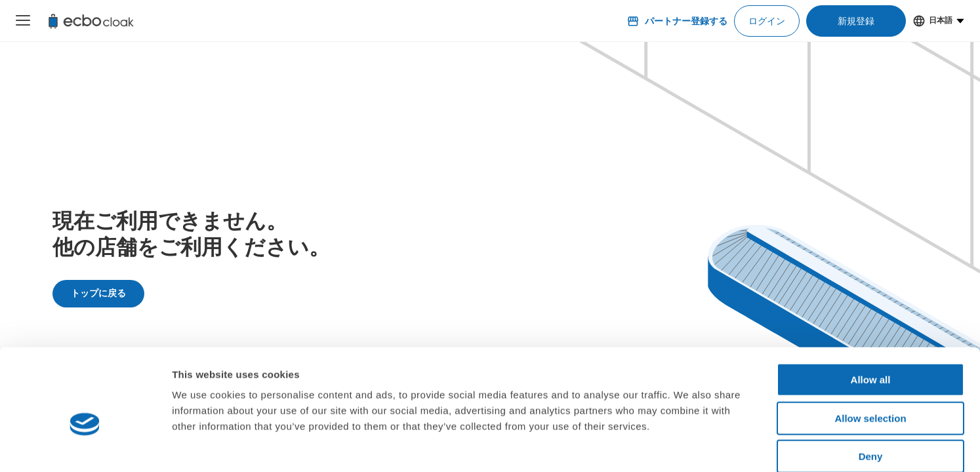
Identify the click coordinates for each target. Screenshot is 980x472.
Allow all (871, 312)
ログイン (767, 21)
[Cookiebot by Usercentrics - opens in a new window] (85, 446)
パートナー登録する (677, 21)
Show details (688, 446)
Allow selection (870, 350)
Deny (871, 388)
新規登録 (856, 21)
